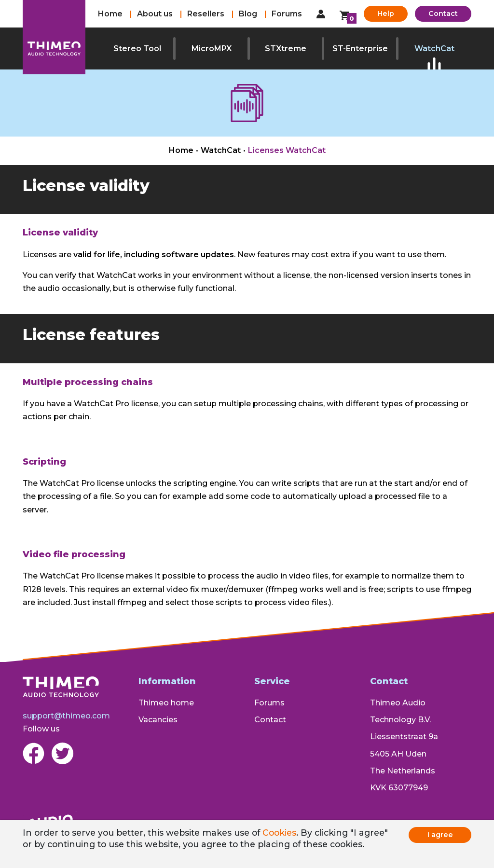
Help (386, 14)
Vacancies (158, 720)
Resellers (206, 14)
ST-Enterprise (360, 48)
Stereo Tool (137, 48)
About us (155, 14)
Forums (287, 14)
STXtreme (286, 48)
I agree (440, 835)
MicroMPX (212, 48)
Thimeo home (166, 703)
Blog (248, 14)
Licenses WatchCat (287, 150)
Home (110, 14)
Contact (443, 14)
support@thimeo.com (66, 716)
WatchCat (434, 48)
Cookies (279, 833)
